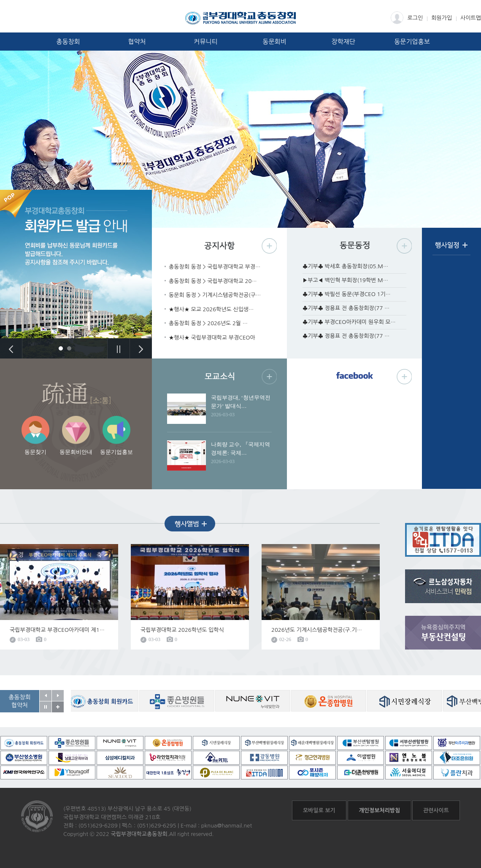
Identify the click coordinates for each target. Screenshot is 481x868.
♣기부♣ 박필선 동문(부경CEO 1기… (347, 294)
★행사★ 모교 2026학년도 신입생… (211, 309)
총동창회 (68, 42)
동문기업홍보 (412, 42)
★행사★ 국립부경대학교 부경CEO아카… (212, 338)
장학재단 (343, 42)
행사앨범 (190, 524)
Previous (11, 348)
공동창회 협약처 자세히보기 (58, 707)
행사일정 (451, 248)
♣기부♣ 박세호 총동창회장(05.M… (345, 266)
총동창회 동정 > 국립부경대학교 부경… (215, 267)
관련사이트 (436, 810)
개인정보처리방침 (379, 810)
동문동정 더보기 (404, 246)
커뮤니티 (205, 42)
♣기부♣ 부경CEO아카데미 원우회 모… (349, 322)
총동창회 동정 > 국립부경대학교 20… (213, 281)
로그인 (407, 18)
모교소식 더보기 (269, 376)
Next (141, 348)
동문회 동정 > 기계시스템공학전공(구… (215, 295)
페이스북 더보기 (404, 376)
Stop (118, 348)
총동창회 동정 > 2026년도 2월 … (208, 323)
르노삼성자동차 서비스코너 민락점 (443, 586)
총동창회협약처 (20, 701)
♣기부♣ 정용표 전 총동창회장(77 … (346, 308)
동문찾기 (35, 452)
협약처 (137, 42)
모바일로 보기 (319, 810)
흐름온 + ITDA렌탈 (443, 540)
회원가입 (442, 18)
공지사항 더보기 (269, 246)
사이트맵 (471, 18)
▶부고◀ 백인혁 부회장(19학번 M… (345, 280)
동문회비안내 (76, 452)
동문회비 (274, 42)
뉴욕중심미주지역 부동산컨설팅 (443, 633)
